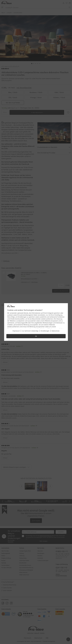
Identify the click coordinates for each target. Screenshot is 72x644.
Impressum (16, 331)
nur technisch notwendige (30, 331)
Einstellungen (45, 331)
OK (36, 336)
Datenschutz (55, 331)
